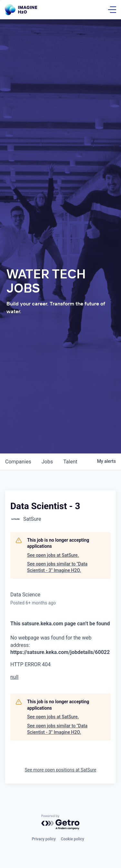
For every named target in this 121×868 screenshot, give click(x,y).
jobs (47, 462)
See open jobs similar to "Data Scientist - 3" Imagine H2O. (57, 567)
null (14, 677)
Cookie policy (73, 839)
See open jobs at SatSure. (53, 555)
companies (18, 462)
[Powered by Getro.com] (61, 822)
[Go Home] (21, 10)
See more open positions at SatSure (61, 770)
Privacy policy (44, 839)
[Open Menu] (112, 10)
